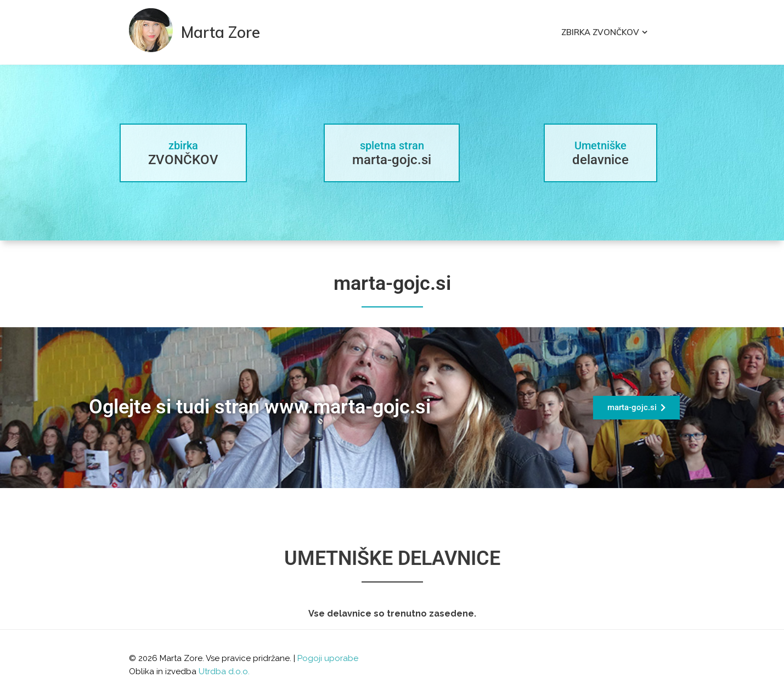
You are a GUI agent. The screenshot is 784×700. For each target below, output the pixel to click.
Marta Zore (221, 32)
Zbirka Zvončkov (600, 32)
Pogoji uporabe (328, 658)
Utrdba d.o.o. (224, 671)
